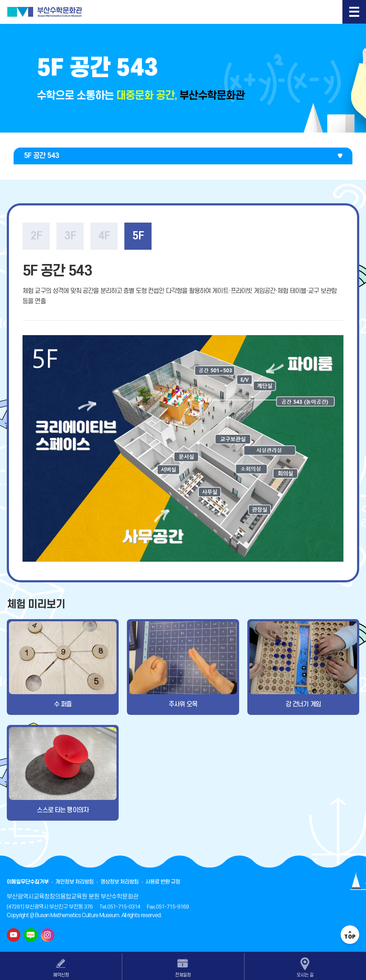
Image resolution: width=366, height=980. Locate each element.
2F (36, 236)
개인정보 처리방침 (75, 882)
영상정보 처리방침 (120, 882)
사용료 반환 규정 (163, 882)
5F (138, 236)
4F (104, 236)
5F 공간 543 (41, 156)
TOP (350, 935)
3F (70, 236)
